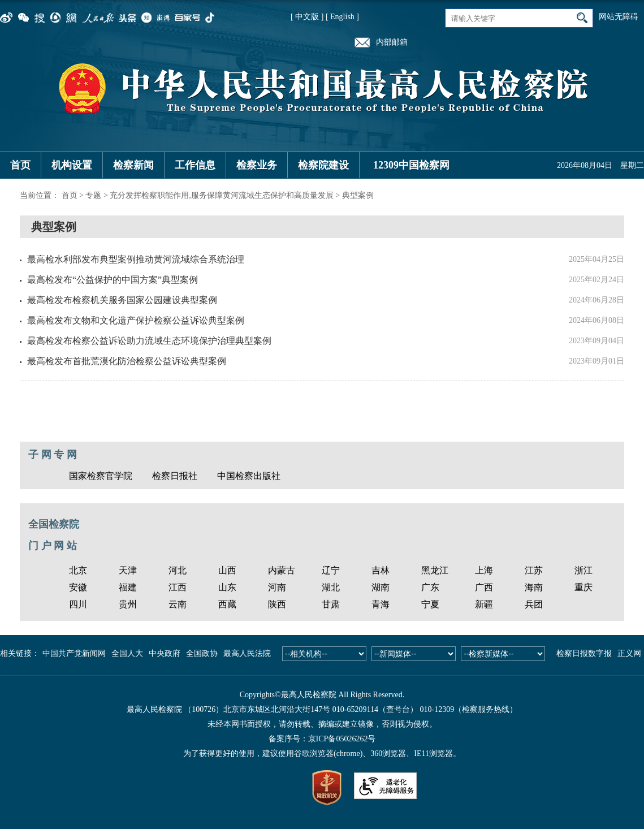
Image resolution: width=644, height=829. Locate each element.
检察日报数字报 (584, 653)
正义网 (629, 653)
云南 (178, 604)
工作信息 (195, 165)
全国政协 (202, 653)
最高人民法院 (247, 653)
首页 (20, 165)
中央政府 (165, 653)
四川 (78, 604)
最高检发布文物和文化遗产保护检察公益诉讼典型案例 (136, 320)
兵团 (534, 604)
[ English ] (342, 17)
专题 (93, 195)
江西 (178, 587)
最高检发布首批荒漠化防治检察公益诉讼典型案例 (127, 361)
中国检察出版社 (249, 476)
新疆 (484, 604)
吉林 (381, 570)
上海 (484, 570)
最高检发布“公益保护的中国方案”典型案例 (113, 280)
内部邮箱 (392, 42)
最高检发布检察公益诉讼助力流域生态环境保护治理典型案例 (149, 341)
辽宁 (331, 570)
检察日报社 (175, 476)
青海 (381, 604)
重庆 (584, 587)
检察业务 (257, 165)
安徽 (78, 587)
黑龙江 (435, 570)
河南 (277, 587)
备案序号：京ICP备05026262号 (322, 739)
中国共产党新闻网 (74, 653)
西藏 (227, 604)
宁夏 (430, 604)
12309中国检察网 (411, 165)
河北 (178, 570)
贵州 (128, 604)
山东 (227, 587)
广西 (484, 587)
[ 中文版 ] (307, 17)
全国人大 (127, 653)
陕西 (277, 604)
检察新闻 (133, 165)
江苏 (534, 570)
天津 (128, 570)
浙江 (584, 570)
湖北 (331, 587)
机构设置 (72, 165)
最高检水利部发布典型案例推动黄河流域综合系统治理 (136, 259)
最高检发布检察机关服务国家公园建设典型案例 (122, 300)
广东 (430, 587)
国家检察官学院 (101, 476)
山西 (227, 570)
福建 (128, 587)
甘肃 (331, 604)
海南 (534, 587)
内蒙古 (282, 570)
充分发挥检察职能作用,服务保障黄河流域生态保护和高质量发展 (222, 195)
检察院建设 (323, 165)
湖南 (381, 587)
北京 (78, 570)
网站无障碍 (619, 17)
